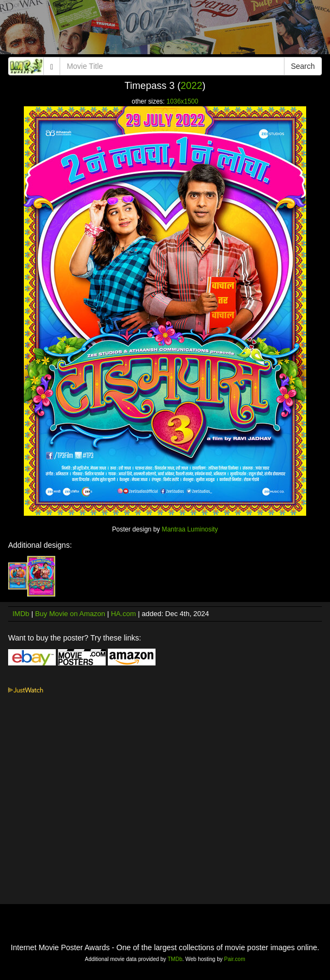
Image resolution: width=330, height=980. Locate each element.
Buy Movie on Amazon (70, 614)
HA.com (124, 614)
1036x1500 (182, 101)
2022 (191, 86)
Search (303, 66)
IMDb (21, 614)
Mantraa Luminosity (190, 529)
